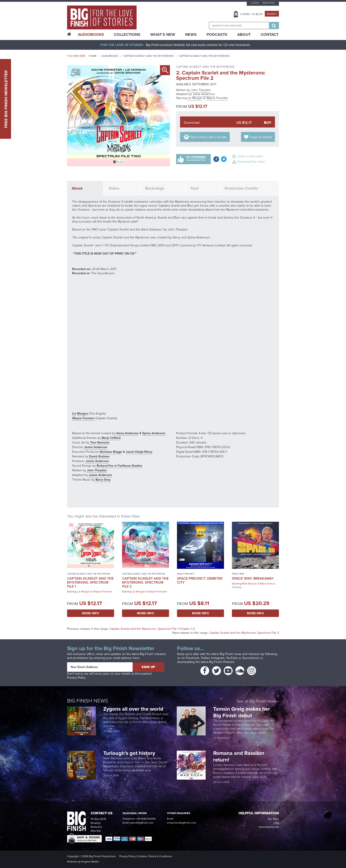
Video (114, 188)
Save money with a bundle (209, 137)
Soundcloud (250, 658)
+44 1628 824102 (146, 819)
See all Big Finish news (257, 701)
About (244, 34)
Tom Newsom (99, 442)
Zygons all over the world (134, 709)
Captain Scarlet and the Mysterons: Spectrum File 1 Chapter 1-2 (152, 629)
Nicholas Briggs (110, 452)
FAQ (276, 823)
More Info (91, 613)
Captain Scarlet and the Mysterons (149, 56)
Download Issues (269, 827)
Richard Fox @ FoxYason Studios (119, 466)
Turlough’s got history (130, 753)
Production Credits (241, 188)
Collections (127, 34)
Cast (195, 188)
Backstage (155, 188)
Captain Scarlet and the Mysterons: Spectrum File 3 (145, 582)
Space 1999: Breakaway (253, 578)
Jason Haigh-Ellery (139, 452)
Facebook (193, 658)
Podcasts (217, 34)
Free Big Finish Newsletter (6, 99)
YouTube (232, 658)
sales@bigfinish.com (142, 823)
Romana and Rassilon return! (239, 756)
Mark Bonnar (249, 584)
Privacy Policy (76, 678)
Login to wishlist (261, 137)
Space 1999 (238, 574)
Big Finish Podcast (222, 662)
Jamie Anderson (204, 94)
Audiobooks (110, 56)
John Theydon (201, 90)
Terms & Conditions (160, 856)
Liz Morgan (195, 98)
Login (255, 3)
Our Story (273, 819)
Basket (272, 14)
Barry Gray (103, 480)
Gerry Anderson (127, 433)
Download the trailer (251, 162)
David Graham (99, 456)
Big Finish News (88, 700)
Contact (270, 34)
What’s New (163, 34)
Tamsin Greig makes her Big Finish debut (242, 712)
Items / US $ (251, 14)
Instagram (218, 658)
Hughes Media (90, 862)
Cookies (142, 856)
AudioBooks (91, 34)
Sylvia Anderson (154, 433)
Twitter (205, 658)
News (191, 34)
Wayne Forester (217, 98)
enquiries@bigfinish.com (182, 823)
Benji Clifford (111, 438)
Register (269, 3)
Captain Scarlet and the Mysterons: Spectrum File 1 (90, 582)
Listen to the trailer (250, 156)
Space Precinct (186, 574)
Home (93, 56)
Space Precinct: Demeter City (200, 580)
